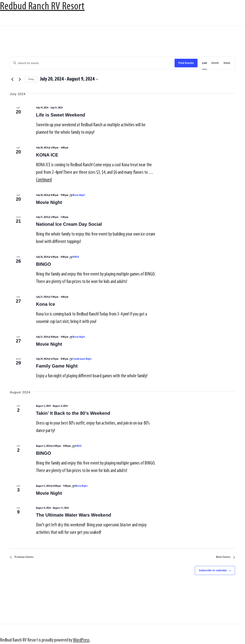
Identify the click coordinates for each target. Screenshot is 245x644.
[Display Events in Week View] (227, 63)
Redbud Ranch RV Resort (42, 7)
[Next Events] (20, 79)
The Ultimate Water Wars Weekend (74, 515)
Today (31, 79)
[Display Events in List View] (205, 63)
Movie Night (49, 202)
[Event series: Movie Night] (77, 195)
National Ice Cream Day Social (69, 224)
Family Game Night (57, 366)
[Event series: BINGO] (74, 257)
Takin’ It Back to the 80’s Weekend (73, 413)
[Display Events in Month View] (215, 63)
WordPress (81, 640)
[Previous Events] (12, 79)
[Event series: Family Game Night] (81, 359)
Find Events (186, 63)
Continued (44, 180)
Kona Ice (46, 304)
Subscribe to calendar (213, 570)
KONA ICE (47, 155)
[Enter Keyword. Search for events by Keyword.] (92, 63)
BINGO (44, 264)
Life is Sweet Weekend (61, 115)
